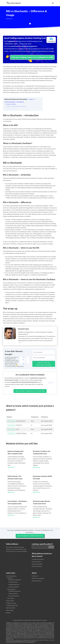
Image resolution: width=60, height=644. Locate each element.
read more (11, 467)
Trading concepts (11, 603)
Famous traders (11, 608)
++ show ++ (31, 99)
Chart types (11, 598)
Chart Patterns (11, 589)
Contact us (35, 576)
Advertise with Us (37, 581)
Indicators (9, 19)
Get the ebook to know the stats (30, 536)
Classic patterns (37, 562)
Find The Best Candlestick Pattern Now (30, 391)
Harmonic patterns (37, 564)
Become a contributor (38, 578)
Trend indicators (13, 582)
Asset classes (10, 601)
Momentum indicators (15, 580)
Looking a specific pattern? (42, 544)
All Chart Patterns (37, 566)
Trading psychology (12, 605)
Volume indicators (14, 587)
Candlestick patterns (38, 559)
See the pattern (11, 421)
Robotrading (10, 610)
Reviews (8, 613)
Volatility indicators (14, 584)
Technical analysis (11, 576)
